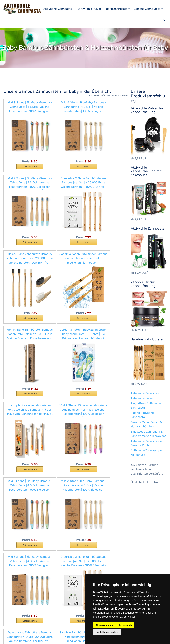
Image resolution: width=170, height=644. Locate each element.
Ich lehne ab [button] (125, 625)
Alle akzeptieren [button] (104, 625)
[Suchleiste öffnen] (164, 19)
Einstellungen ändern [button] (107, 632)
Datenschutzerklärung (61, 639)
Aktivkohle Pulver (90, 9)
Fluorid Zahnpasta (118, 9)
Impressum (39, 639)
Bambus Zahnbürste (150, 9)
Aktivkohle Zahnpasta (60, 9)
